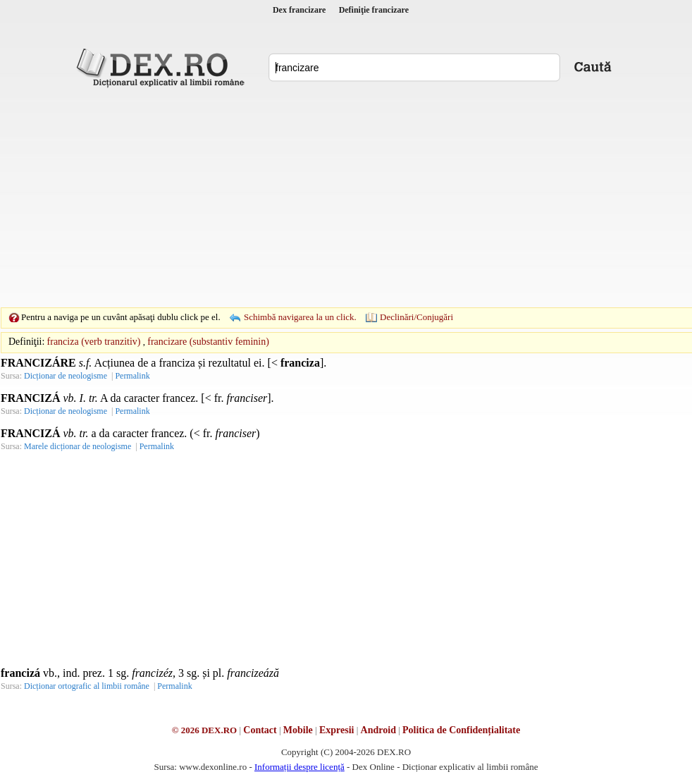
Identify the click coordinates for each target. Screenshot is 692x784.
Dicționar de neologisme (66, 376)
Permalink (132, 376)
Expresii (337, 730)
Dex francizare (299, 10)
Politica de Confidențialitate (461, 730)
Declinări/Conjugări (416, 317)
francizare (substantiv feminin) (208, 342)
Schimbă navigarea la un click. (300, 317)
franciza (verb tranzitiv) (94, 342)
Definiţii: (26, 342)
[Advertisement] (324, 197)
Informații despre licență (299, 767)
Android (378, 730)
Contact (260, 730)
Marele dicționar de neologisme (78, 446)
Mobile (298, 730)
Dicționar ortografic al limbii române (87, 686)
